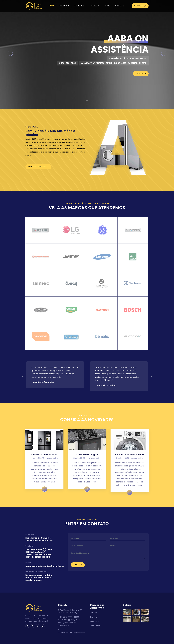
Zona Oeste (95, 628)
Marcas (95, 6)
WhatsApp (140, 6)
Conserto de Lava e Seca (130, 457)
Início (52, 6)
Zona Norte (95, 619)
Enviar (78, 567)
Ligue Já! (141, 74)
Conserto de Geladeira (44, 457)
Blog (108, 6)
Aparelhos (79, 6)
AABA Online (52, 460)
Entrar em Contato (38, 169)
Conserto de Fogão (87, 457)
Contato (120, 6)
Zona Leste (95, 623)
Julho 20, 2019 (80, 460)
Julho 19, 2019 (123, 460)
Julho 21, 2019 (37, 460)
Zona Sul (94, 615)
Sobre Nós (64, 6)
